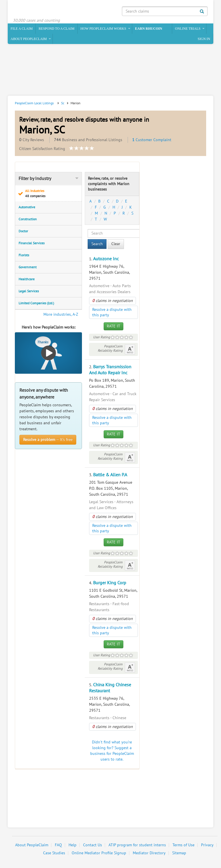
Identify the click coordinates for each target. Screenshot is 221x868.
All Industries (52, 194)
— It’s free (48, 440)
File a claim (22, 29)
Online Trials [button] (188, 29)
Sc (63, 103)
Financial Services (32, 243)
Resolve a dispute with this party (112, 312)
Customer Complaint (152, 140)
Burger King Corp (110, 583)
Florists (24, 255)
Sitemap (179, 853)
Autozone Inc (106, 259)
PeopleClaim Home (41, 10)
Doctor (23, 231)
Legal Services (29, 291)
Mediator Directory (149, 853)
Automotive (27, 207)
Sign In (204, 39)
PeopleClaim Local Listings (34, 103)
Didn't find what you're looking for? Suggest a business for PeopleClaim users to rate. (112, 751)
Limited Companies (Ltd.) (36, 303)
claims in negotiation (112, 301)
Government (28, 267)
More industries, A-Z (61, 314)
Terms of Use (183, 845)
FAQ (58, 845)
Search (97, 244)
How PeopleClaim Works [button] (103, 29)
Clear (116, 244)
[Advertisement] (110, 71)
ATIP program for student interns (137, 845)
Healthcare (27, 279)
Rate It (113, 326)
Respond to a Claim (56, 29)
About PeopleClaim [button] (29, 39)
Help (73, 845)
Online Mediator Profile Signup (99, 853)
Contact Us (93, 845)
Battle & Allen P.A (110, 475)
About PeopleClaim (32, 845)
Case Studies (54, 853)
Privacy (207, 845)
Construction (28, 219)
